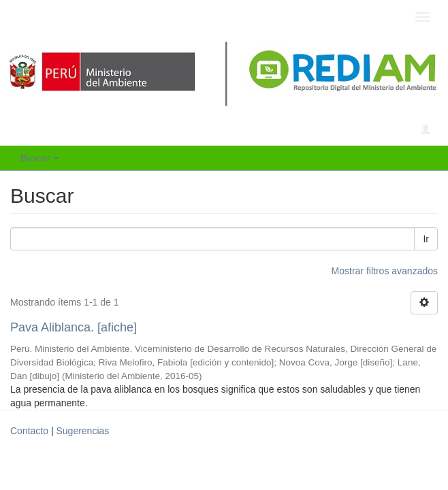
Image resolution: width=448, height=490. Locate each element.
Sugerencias (82, 431)
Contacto (29, 431)
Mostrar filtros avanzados (385, 271)
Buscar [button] (40, 158)
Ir (426, 239)
